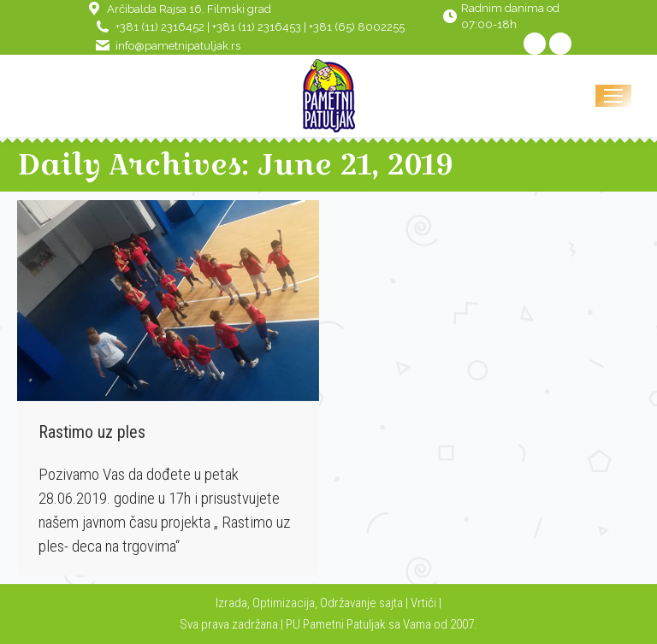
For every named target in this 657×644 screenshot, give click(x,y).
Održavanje (348, 603)
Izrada (231, 603)
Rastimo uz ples (92, 432)
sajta (391, 603)
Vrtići (425, 603)
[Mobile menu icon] (613, 96)
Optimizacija (284, 603)
